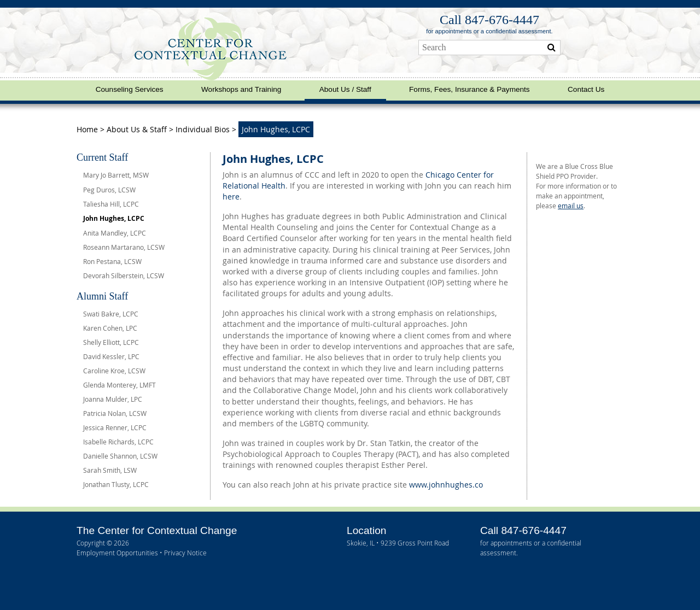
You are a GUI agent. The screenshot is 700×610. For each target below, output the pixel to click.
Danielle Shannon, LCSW (120, 456)
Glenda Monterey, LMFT (119, 385)
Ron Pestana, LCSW (112, 261)
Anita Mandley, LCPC (115, 233)
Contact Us (586, 89)
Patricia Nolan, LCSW (115, 413)
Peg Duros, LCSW (109, 190)
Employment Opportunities (117, 553)
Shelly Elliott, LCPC (111, 342)
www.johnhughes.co (446, 485)
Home (88, 129)
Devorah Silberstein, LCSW (124, 275)
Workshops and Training (241, 89)
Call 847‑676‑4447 (489, 20)
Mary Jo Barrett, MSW (116, 175)
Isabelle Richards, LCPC (118, 442)
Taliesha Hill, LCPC (111, 204)
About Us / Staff (345, 89)
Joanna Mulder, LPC (113, 399)
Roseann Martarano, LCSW (124, 247)
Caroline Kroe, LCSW (114, 371)
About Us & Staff (137, 129)
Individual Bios (203, 129)
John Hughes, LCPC (114, 218)
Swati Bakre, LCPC (111, 314)
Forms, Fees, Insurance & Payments (469, 89)
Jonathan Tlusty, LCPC (116, 484)
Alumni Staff (102, 296)
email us (571, 206)
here (231, 197)
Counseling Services (130, 89)
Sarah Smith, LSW (110, 470)
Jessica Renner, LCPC (115, 427)
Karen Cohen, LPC (110, 328)
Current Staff (102, 157)
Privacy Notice (185, 553)
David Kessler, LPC (111, 356)
